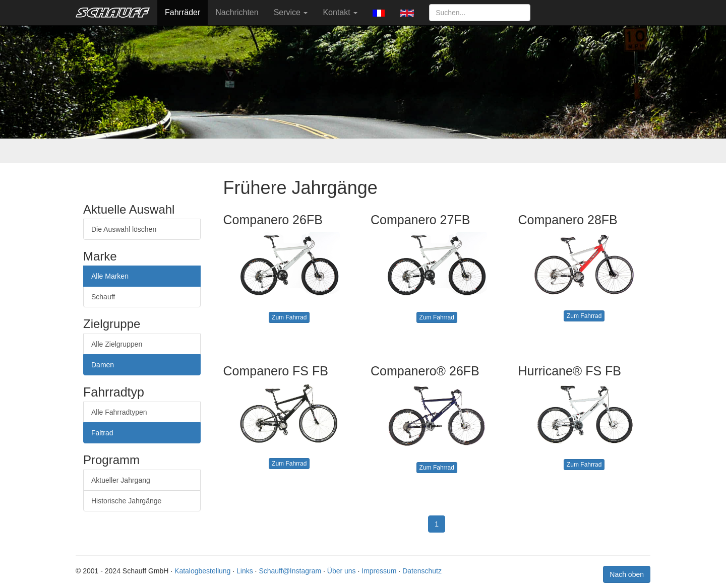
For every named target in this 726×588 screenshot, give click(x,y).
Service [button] (291, 12)
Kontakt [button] (340, 12)
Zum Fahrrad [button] (289, 317)
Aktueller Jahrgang (121, 480)
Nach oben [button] (627, 574)
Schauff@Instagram (290, 571)
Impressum (379, 571)
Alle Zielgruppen (117, 344)
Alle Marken (110, 276)
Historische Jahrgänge (126, 501)
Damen (103, 365)
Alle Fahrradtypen (119, 412)
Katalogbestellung (202, 571)
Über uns (342, 571)
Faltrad (102, 433)
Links (245, 571)
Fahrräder (183, 12)
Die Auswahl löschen (124, 229)
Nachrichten (237, 12)
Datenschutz (422, 571)
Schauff (103, 297)
